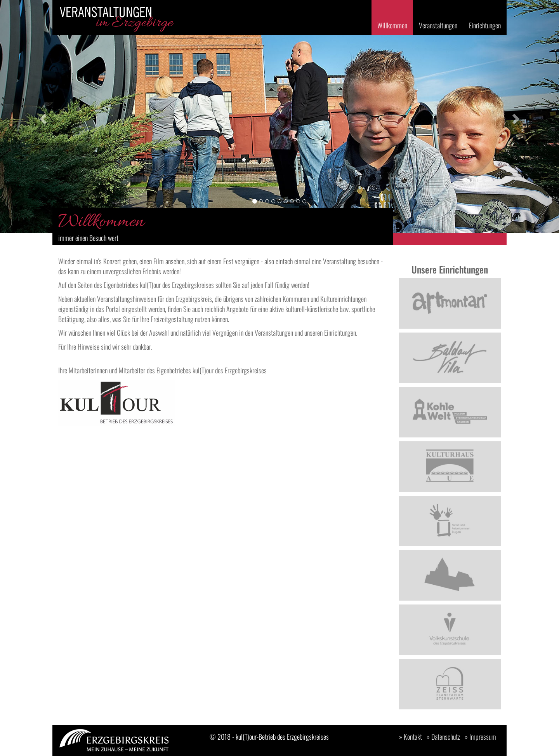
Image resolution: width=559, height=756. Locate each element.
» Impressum (480, 737)
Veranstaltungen (438, 25)
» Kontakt (411, 737)
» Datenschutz (443, 737)
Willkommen (392, 25)
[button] (42, 117)
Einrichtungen (485, 25)
